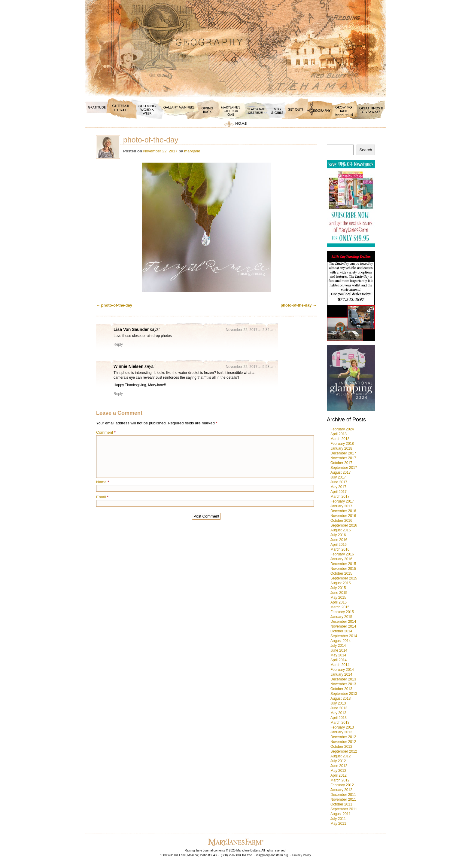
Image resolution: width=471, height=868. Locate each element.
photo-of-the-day (114, 305)
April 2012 (339, 775)
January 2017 (341, 506)
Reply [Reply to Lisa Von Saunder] (118, 344)
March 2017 (340, 497)
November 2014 (343, 626)
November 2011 (343, 799)
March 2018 (340, 439)
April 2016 (339, 545)
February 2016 (342, 554)
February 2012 (342, 785)
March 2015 (340, 607)
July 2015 (338, 588)
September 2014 (344, 636)
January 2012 (341, 790)
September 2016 (344, 525)
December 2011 (343, 795)
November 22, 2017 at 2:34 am (251, 330)
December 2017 (343, 453)
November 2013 (343, 684)
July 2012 (338, 761)
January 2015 (341, 617)
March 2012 (340, 780)
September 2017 (344, 468)
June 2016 (339, 540)
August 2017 (340, 472)
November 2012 (343, 742)
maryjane (192, 151)
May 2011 (338, 824)
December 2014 (343, 622)
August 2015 (340, 583)
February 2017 (342, 501)
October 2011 (341, 804)
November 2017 (343, 458)
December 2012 (343, 737)
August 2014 (340, 641)
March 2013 (340, 723)
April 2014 (339, 660)
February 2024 (342, 429)
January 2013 (341, 732)
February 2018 (342, 444)
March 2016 (340, 549)
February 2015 (342, 612)
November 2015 (343, 569)
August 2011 (340, 814)
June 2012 (339, 766)
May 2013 (338, 713)
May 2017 (338, 487)
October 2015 (341, 573)
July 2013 (338, 703)
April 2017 (339, 492)
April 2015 (339, 602)
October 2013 (341, 689)
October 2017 (341, 463)
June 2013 (339, 708)
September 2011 (344, 809)
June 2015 (339, 593)
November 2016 (343, 516)
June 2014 (339, 650)
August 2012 (340, 756)
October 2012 (341, 747)
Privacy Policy (302, 855)
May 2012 (338, 771)
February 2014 (342, 670)
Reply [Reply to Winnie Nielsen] (118, 394)
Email (102, 497)
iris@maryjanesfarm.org (272, 855)
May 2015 (338, 598)
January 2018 (341, 448)
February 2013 (342, 727)
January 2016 (341, 559)
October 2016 (341, 521)
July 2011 (338, 819)
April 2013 (339, 718)
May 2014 (338, 655)
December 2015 (343, 564)
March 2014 (340, 665)
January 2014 (341, 674)
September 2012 (344, 751)
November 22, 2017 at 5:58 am (251, 367)
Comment (106, 432)
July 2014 (338, 646)
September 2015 (344, 578)
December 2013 (343, 679)
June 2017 (339, 482)
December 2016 (343, 511)
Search (366, 150)
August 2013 (340, 698)
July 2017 (338, 477)
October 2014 (341, 631)
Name (103, 482)
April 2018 (339, 434)
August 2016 (340, 530)
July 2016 (338, 535)
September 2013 (344, 694)
